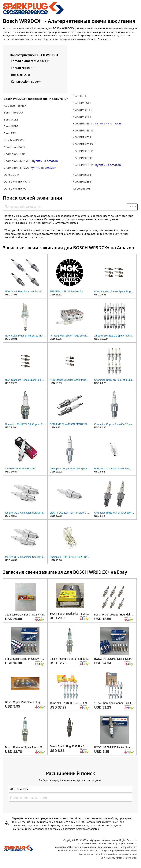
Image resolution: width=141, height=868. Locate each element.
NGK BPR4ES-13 (83, 130)
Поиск (132, 206)
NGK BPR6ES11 (83, 181)
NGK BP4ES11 (82, 103)
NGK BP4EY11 (82, 117)
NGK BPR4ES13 (83, 144)
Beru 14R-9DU (13, 112)
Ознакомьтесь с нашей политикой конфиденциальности (108, 854)
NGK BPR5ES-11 (83, 165)
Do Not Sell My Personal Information (119, 858)
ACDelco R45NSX (15, 106)
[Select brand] (70, 789)
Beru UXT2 (11, 119)
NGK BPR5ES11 (83, 175)
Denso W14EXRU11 (17, 188)
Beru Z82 (10, 133)
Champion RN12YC (17, 168)
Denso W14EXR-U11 (17, 181)
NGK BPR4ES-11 (83, 123)
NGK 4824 (79, 96)
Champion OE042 (15, 154)
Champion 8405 (14, 147)
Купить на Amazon (45, 161)
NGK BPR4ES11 (83, 137)
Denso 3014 (12, 175)
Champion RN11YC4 (17, 161)
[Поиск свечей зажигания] (65, 207)
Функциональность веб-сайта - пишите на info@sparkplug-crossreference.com (97, 851)
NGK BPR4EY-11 (83, 151)
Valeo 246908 (82, 188)
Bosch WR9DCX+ (15, 140)
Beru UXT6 (11, 126)
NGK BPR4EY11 (83, 158)
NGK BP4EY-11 (82, 110)
